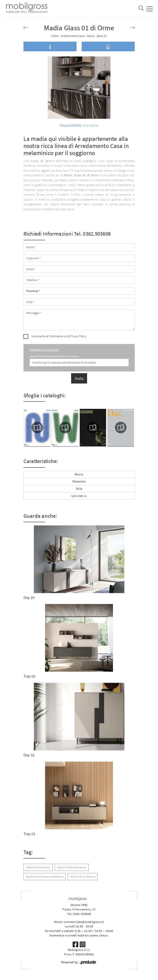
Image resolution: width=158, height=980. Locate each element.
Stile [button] (79, 489)
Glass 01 (102, 36)
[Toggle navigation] (150, 9)
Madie (90, 36)
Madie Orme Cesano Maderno (45, 877)
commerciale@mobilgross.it (84, 922)
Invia (79, 378)
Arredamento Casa (72, 36)
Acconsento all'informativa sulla (59, 336)
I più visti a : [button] (79, 496)
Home (55, 36)
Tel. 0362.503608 (92, 234)
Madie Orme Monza (38, 867)
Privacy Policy (78, 336)
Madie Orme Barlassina (72, 867)
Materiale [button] (79, 481)
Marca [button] (79, 474)
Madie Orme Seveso (83, 877)
